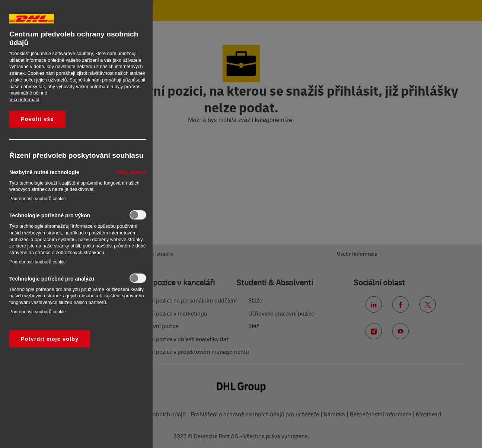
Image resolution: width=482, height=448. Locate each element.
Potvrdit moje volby (50, 339)
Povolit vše (37, 119)
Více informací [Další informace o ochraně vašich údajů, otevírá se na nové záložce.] (24, 100)
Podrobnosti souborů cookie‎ (38, 199)
